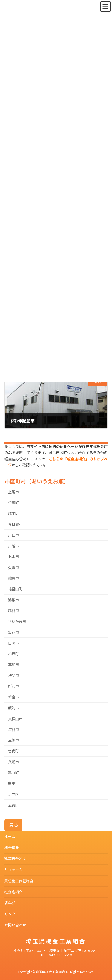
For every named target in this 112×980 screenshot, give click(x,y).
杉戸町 (13, 654)
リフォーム (13, 870)
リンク (10, 914)
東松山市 (15, 719)
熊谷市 (13, 578)
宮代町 (13, 751)
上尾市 (13, 492)
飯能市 (13, 708)
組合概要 (12, 848)
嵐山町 (13, 773)
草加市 (13, 665)
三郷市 (13, 740)
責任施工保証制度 (19, 881)
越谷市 (13, 611)
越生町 (13, 514)
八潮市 (13, 762)
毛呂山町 (15, 589)
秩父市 (13, 676)
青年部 (10, 903)
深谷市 (13, 730)
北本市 (13, 557)
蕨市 (12, 784)
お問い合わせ (15, 925)
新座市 (13, 697)
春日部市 (15, 525)
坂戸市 (13, 632)
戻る (14, 825)
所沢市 (13, 687)
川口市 (13, 535)
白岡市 (13, 643)
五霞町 (13, 805)
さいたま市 (17, 622)
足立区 (13, 794)
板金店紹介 (13, 892)
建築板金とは (15, 859)
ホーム (10, 837)
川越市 (13, 546)
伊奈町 (13, 503)
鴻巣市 (13, 600)
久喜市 (13, 568)
